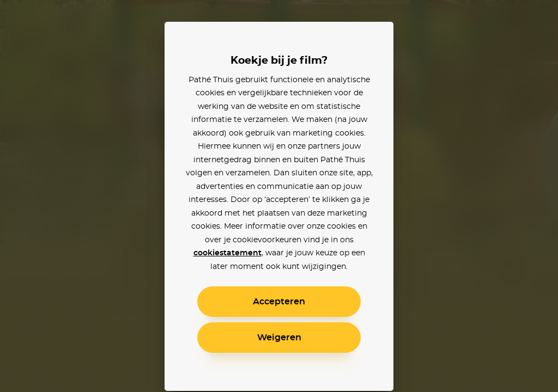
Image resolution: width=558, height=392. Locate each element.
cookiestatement (228, 253)
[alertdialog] (279, 196)
